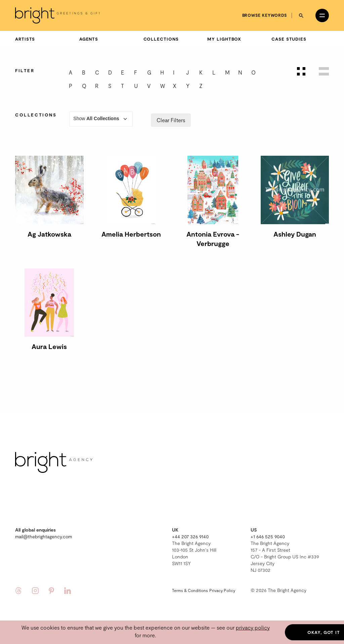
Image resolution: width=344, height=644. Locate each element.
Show (101, 119)
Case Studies (289, 39)
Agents (89, 39)
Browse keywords (265, 15)
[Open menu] (322, 15)
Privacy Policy (222, 590)
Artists (25, 39)
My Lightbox (224, 39)
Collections (161, 39)
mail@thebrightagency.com (44, 536)
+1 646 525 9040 (268, 536)
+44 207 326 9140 (190, 536)
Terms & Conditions (190, 590)
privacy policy (253, 627)
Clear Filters (171, 120)
